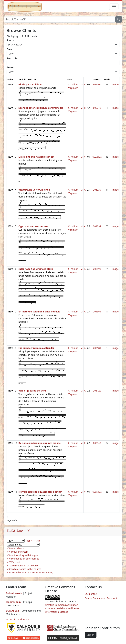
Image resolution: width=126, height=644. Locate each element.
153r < (29, 541)
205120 (97, 391)
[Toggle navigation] (114, 7)
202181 (97, 348)
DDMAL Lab (12, 611)
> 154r (37, 541)
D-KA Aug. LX (18, 531)
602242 (97, 108)
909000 (97, 84)
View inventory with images (23, 555)
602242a (97, 157)
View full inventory (18, 552)
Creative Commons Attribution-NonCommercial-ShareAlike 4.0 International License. (62, 608)
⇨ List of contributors (17, 619)
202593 (97, 269)
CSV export (14, 562)
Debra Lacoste (14, 593)
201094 (97, 226)
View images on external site (24, 559)
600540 (97, 443)
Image (115, 84)
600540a (97, 492)
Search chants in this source (24, 566)
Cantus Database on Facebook (101, 598)
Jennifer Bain (14, 602)
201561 (97, 312)
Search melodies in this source (25, 569)
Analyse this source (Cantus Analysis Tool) (31, 572)
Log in (91, 635)
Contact (91, 594)
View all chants (16, 548)
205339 (97, 190)
